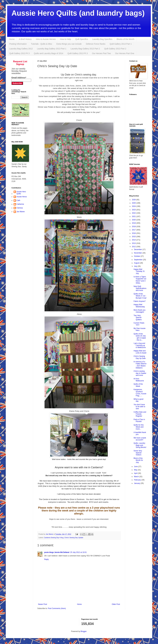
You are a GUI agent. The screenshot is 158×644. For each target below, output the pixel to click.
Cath (18, 200)
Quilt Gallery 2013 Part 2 (115, 49)
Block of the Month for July (138, 460)
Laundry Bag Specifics (102, 39)
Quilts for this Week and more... (139, 427)
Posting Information (18, 44)
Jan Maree (21, 212)
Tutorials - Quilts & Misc (42, 44)
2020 (134, 220)
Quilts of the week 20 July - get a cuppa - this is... (140, 337)
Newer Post (43, 604)
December (138, 249)
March (137, 477)
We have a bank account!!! (140, 439)
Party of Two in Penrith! (139, 420)
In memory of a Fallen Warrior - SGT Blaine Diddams (140, 365)
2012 (134, 247)
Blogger (84, 631)
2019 (134, 223)
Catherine (20, 204)
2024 (134, 206)
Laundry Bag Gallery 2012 (21, 49)
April (136, 473)
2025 (134, 203)
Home (12, 39)
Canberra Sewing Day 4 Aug (54, 538)
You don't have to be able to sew (139, 407)
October (137, 256)
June (136, 467)
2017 (134, 230)
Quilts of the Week (138, 385)
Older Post (116, 604)
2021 (134, 216)
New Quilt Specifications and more (140, 288)
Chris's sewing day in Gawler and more (140, 373)
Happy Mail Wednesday (139, 306)
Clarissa (20, 208)
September (138, 260)
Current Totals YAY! (139, 324)
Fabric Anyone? (140, 301)
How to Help (65, 39)
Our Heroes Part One (125, 53)
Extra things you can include (69, 44)
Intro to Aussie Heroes (46, 39)
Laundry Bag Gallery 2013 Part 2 (85, 49)
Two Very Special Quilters (138, 318)
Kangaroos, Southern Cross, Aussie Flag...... (140, 393)
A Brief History (25, 39)
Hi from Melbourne (139, 380)
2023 (134, 210)
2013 (134, 243)
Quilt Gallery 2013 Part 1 (121, 44)
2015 (134, 237)
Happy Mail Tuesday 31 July (139, 271)
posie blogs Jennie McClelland (57, 552)
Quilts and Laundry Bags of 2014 (49, 53)
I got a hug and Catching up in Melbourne (140, 345)
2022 (134, 213)
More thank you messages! (140, 311)
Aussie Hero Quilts (21, 193)
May (136, 470)
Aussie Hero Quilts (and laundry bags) (78, 13)
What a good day (138, 400)
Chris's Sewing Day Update (74, 538)
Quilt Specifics (82, 39)
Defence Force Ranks (96, 44)
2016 (134, 233)
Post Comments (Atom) (57, 608)
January (137, 483)
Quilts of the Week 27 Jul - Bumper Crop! (140, 296)
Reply (46, 559)
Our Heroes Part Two (101, 53)
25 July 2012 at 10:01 (78, 552)
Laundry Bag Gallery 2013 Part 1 (52, 49)
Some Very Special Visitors (138, 453)
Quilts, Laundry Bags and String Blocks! (140, 445)
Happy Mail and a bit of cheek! (140, 352)
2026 (134, 200)
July (136, 266)
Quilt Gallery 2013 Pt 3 (19, 53)
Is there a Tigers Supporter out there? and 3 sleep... (140, 280)
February (138, 480)
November (138, 253)
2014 (134, 240)
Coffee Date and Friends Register (140, 414)
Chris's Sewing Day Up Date (140, 357)
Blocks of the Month (125, 39)
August (137, 263)
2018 (134, 227)
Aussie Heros (22, 197)
